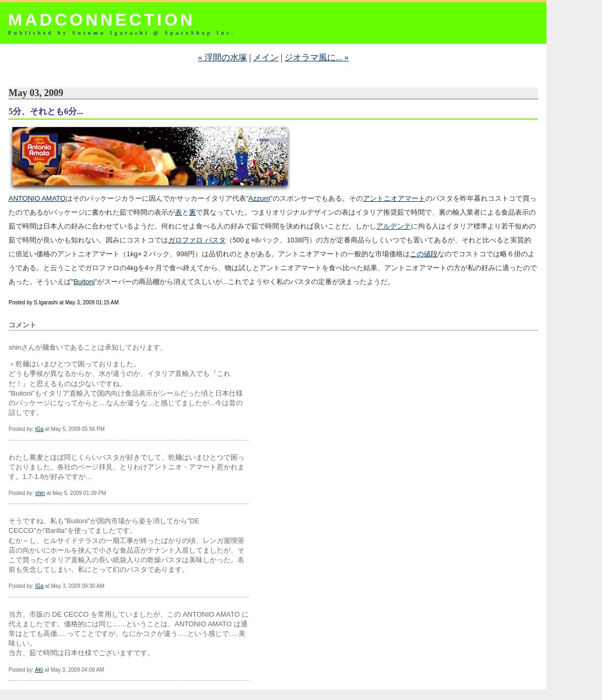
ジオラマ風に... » (316, 57)
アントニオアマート (394, 198)
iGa (39, 429)
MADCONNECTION (101, 20)
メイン (266, 57)
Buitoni (84, 282)
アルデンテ (394, 226)
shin (40, 493)
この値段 (424, 254)
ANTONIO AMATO (37, 198)
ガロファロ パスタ (197, 240)
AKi (39, 670)
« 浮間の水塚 (223, 57)
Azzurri (259, 198)
